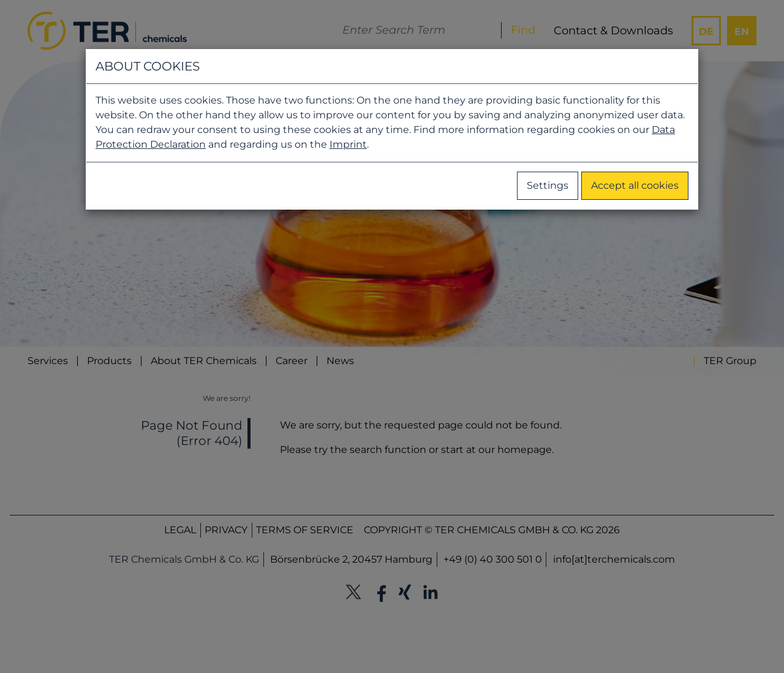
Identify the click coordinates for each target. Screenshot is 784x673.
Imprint (348, 144)
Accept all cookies (635, 185)
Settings (548, 185)
